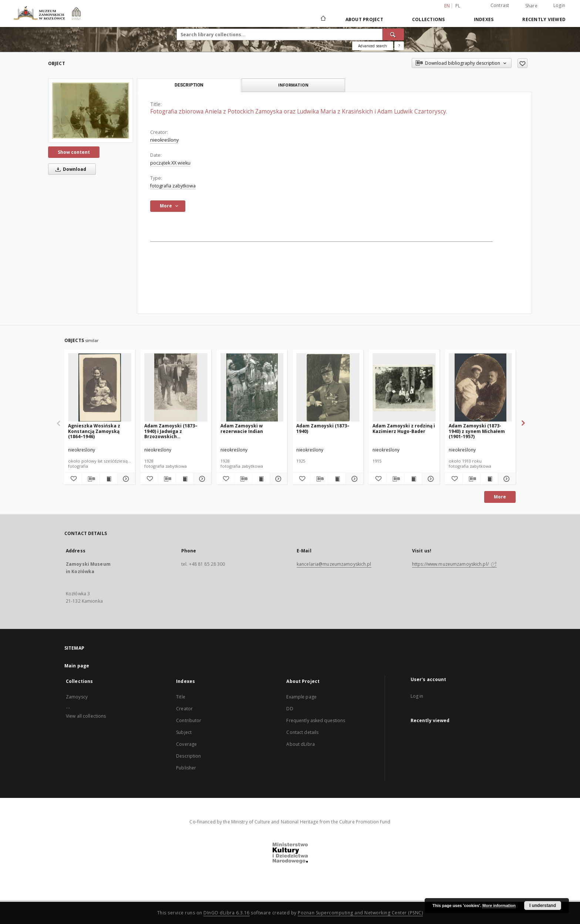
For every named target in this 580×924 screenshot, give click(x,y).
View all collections (86, 716)
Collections (429, 19)
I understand (543, 906)
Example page (301, 697)
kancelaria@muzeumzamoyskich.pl (334, 564)
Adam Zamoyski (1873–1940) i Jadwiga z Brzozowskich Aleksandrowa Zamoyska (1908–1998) (174, 431)
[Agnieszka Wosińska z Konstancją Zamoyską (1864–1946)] (100, 388)
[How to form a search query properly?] (399, 46)
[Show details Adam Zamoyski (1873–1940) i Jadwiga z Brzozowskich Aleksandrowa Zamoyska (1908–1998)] (201, 479)
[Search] (393, 34)
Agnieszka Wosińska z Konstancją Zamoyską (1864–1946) (94, 431)
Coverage (186, 744)
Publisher (186, 768)
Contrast (500, 5)
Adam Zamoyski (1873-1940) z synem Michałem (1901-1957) (477, 431)
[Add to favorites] (522, 63)
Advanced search (372, 46)
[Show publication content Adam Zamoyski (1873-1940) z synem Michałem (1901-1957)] (489, 479)
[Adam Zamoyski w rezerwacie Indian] (252, 388)
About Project (364, 19)
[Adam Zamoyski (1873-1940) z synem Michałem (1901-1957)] (480, 388)
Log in (417, 696)
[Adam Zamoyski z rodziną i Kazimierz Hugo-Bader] (404, 388)
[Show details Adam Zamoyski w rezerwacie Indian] (278, 479)
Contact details (302, 732)
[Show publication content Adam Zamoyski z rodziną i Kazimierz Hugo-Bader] (413, 479)
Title (181, 697)
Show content (74, 152)
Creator (184, 709)
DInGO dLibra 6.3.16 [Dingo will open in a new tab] (227, 913)
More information (499, 906)
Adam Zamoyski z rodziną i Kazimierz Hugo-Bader (404, 428)
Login (559, 5)
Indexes (484, 19)
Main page (77, 666)
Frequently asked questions (316, 720)
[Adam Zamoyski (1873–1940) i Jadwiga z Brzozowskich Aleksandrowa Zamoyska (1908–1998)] (176, 388)
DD (290, 709)
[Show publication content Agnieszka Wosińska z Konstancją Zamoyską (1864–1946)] (109, 479)
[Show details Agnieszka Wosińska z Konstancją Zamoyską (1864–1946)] (125, 479)
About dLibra (300, 744)
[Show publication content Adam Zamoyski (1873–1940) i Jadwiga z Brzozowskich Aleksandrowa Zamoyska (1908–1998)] (185, 479)
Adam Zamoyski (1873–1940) (323, 428)
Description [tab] (189, 85)
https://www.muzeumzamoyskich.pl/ (454, 564)
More (500, 497)
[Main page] (323, 19)
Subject (184, 732)
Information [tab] (293, 85)
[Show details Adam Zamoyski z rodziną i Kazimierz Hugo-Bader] (430, 479)
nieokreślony (164, 140)
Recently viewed (544, 19)
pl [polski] (458, 6)
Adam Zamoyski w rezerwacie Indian (242, 428)
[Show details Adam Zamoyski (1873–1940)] (353, 479)
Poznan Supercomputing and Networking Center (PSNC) (360, 913)
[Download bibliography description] (91, 479)
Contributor (189, 720)
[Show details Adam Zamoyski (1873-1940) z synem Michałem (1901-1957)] (506, 479)
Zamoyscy (77, 697)
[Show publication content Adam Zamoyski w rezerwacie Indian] (261, 479)
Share (531, 6)
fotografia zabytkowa (173, 186)
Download (70, 169)
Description (188, 756)
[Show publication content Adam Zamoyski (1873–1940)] (337, 479)
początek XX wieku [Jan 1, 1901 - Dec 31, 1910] (170, 163)
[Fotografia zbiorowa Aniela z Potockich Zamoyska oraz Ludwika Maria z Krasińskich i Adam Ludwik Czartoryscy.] (91, 111)
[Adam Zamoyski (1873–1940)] (328, 388)
